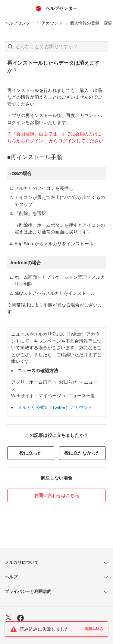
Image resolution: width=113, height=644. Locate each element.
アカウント (52, 23)
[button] (10, 47)
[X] (8, 618)
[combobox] (56, 47)
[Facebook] (20, 619)
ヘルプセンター (20, 23)
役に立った (31, 453)
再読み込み (94, 629)
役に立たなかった (82, 453)
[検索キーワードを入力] (62, 47)
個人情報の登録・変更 (91, 23)
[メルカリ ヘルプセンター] (56, 8)
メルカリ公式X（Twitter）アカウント (55, 407)
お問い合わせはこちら (57, 495)
